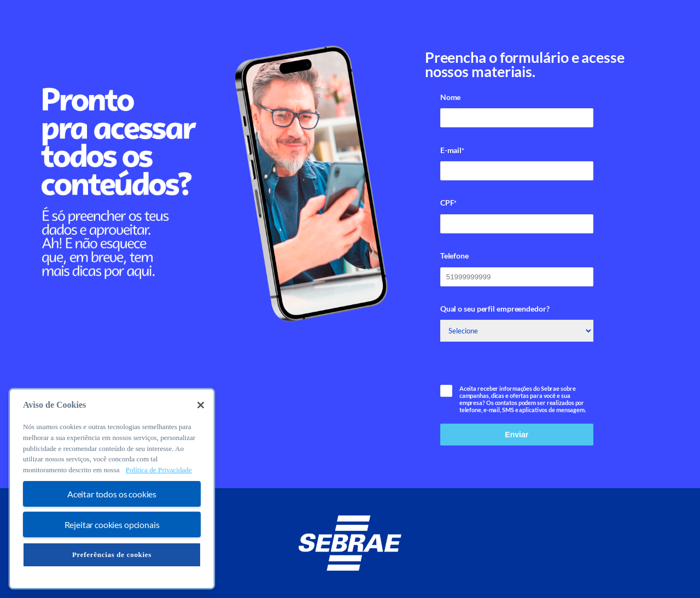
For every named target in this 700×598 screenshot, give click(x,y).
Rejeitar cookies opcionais (112, 524)
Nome (451, 97)
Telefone (454, 256)
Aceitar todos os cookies (112, 494)
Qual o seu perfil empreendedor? (495, 309)
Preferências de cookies (112, 555)
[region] (112, 489)
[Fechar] (201, 405)
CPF (449, 203)
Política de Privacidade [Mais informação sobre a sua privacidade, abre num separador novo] (159, 470)
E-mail (452, 150)
